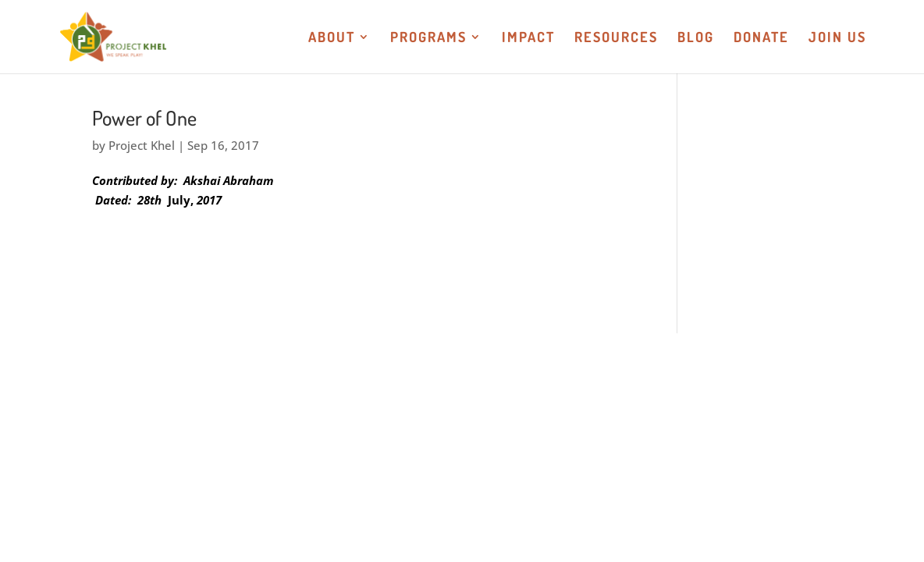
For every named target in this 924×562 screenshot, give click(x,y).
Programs (428, 38)
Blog (696, 38)
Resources (616, 38)
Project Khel (142, 145)
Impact (528, 38)
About (332, 38)
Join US (837, 38)
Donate (761, 38)
